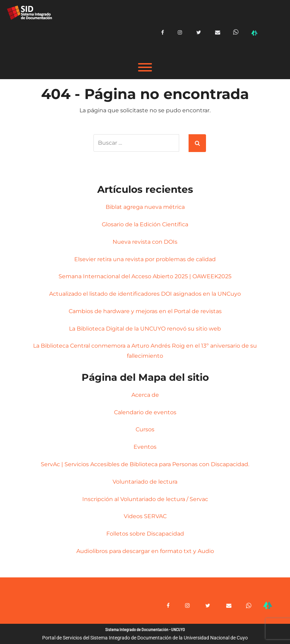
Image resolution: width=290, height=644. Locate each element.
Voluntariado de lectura (145, 481)
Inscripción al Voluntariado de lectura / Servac (145, 499)
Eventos (145, 447)
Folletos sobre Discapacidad (145, 534)
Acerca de (145, 395)
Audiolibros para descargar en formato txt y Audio (145, 551)
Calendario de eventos (145, 412)
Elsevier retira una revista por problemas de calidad (145, 259)
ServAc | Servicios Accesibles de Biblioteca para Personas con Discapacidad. (145, 464)
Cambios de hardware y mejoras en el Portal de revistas (145, 311)
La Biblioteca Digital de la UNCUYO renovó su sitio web (145, 328)
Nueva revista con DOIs (145, 241)
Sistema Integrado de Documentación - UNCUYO (145, 629)
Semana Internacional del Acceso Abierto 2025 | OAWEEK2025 (145, 276)
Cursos (145, 429)
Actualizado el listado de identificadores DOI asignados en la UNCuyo (145, 294)
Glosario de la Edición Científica (145, 224)
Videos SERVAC (145, 516)
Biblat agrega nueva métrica (145, 207)
